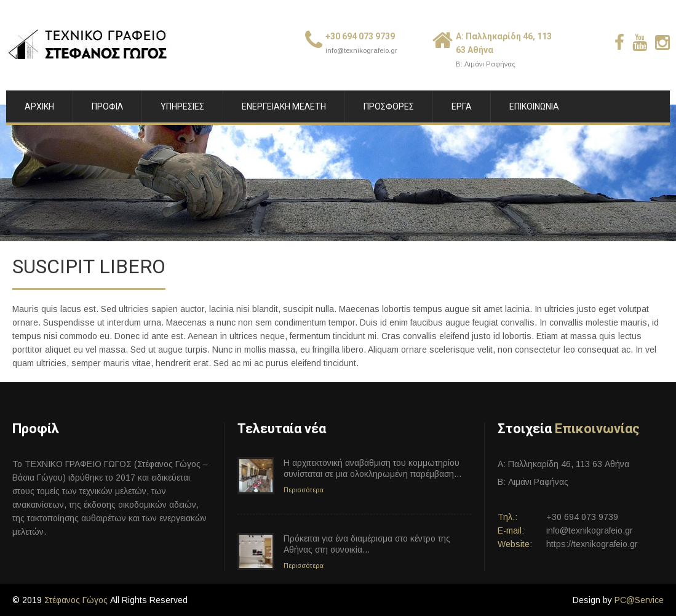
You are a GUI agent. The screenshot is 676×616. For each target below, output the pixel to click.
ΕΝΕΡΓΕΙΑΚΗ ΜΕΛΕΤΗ (284, 106)
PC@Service (639, 600)
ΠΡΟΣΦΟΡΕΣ (389, 106)
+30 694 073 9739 (360, 36)
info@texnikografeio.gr (361, 50)
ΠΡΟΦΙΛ (107, 106)
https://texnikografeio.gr (592, 544)
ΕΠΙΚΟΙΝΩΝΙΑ (534, 106)
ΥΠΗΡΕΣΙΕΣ (182, 106)
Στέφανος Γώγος (76, 600)
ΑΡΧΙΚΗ (39, 106)
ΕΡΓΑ (462, 106)
